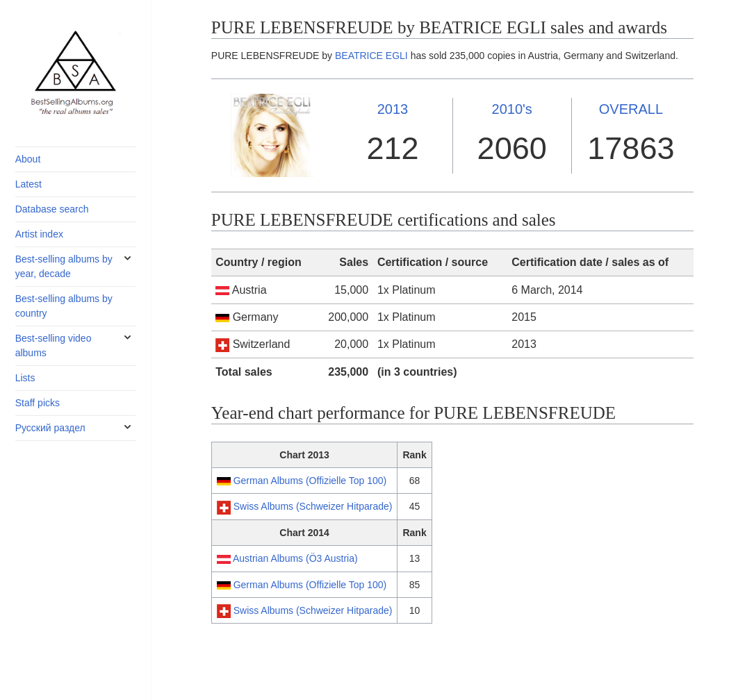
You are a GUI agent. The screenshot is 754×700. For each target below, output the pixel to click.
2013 (393, 109)
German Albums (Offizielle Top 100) (310, 481)
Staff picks (38, 403)
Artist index (39, 234)
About (28, 159)
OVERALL (631, 109)
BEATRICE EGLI (371, 56)
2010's (512, 109)
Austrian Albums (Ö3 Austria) (295, 558)
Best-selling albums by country (64, 306)
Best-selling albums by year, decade (64, 266)
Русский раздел (50, 428)
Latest (28, 184)
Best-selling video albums (54, 345)
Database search (52, 209)
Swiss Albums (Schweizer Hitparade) (313, 506)
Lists (25, 378)
